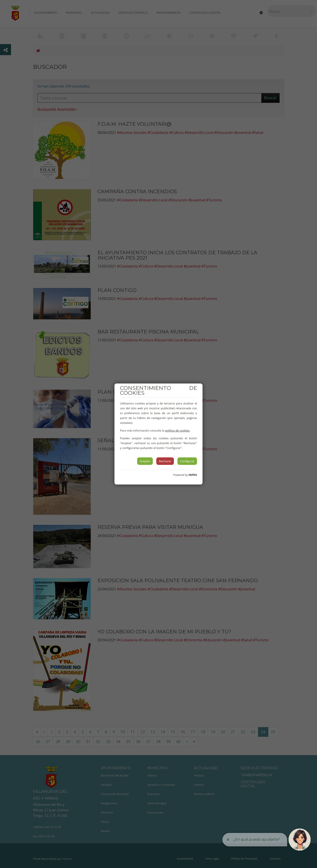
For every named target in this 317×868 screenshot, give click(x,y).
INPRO (193, 475)
